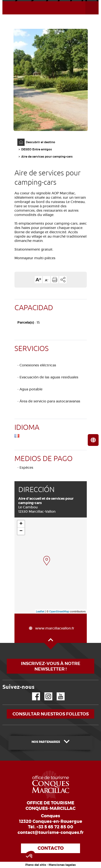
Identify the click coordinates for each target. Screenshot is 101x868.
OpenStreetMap (59, 611)
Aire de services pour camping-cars (47, 157)
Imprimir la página (55, 280)
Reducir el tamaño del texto (47, 280)
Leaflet (40, 611)
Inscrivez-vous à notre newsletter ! (51, 666)
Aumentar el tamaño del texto (38, 280)
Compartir (63, 280)
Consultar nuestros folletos (51, 714)
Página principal (19, 139)
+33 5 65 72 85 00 (55, 827)
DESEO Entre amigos (37, 149)
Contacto (51, 848)
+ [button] (21, 524)
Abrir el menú (86, 1)
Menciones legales (62, 865)
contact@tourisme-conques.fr (51, 832)
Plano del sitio (36, 865)
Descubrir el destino (40, 142)
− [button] (21, 531)
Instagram (45, 693)
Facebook (33, 693)
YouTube (57, 693)
